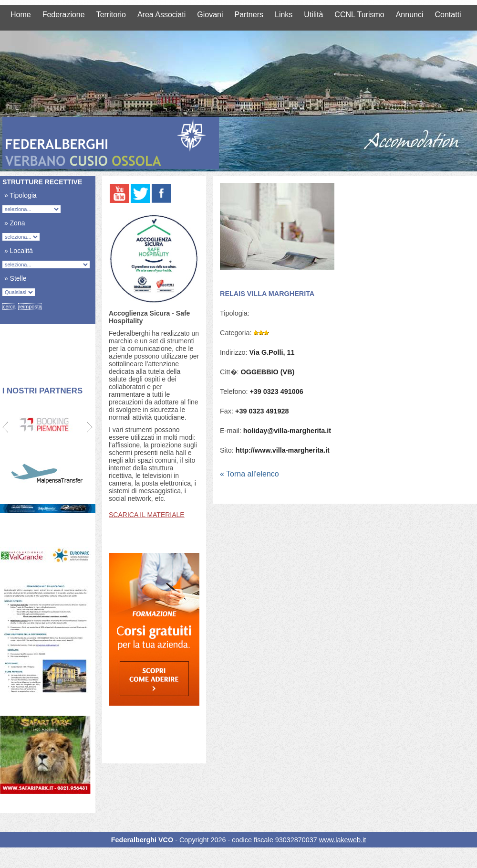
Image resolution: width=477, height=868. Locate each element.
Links (284, 15)
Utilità (313, 15)
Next (89, 427)
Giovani (210, 15)
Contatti (448, 15)
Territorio (111, 15)
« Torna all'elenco (249, 474)
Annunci (410, 15)
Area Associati (161, 15)
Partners (249, 15)
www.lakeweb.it (342, 840)
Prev (6, 427)
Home (21, 15)
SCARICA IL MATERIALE (147, 515)
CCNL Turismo (359, 15)
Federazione (64, 15)
